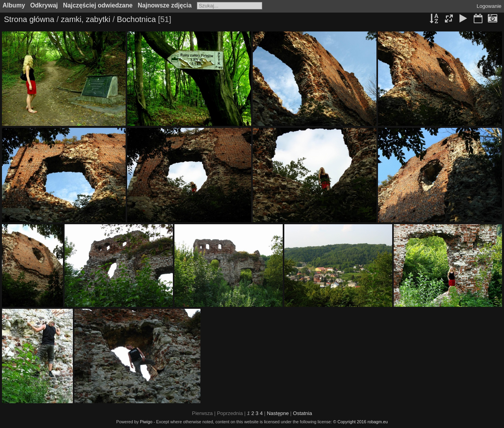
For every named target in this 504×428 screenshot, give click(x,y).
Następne (278, 413)
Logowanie (489, 6)
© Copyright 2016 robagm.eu (360, 422)
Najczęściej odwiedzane (98, 5)
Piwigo (146, 422)
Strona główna (29, 19)
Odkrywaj (44, 5)
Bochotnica (136, 19)
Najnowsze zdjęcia (165, 5)
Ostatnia (302, 413)
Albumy (14, 5)
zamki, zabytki (86, 19)
